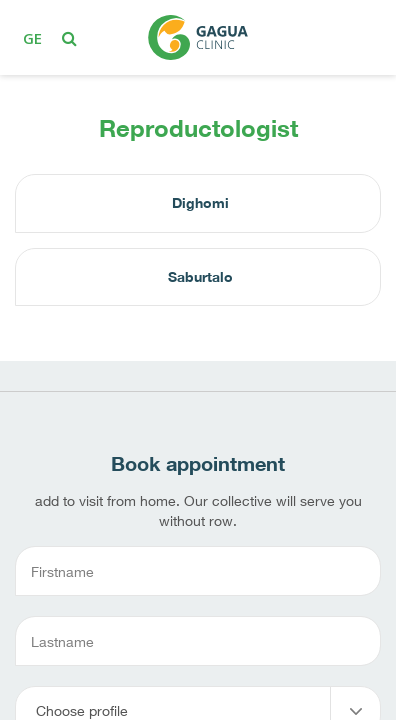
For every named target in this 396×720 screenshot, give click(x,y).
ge (32, 38)
